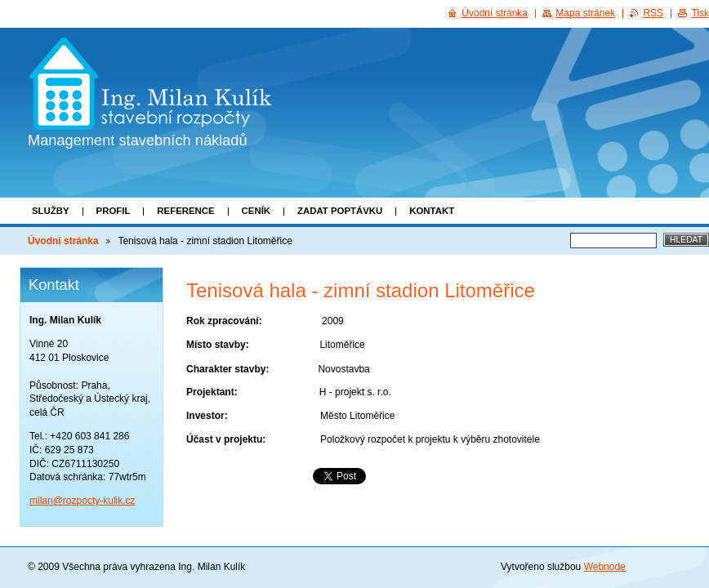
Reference (185, 211)
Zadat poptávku (340, 211)
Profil (114, 211)
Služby (51, 211)
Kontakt (432, 211)
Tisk (700, 13)
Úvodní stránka (63, 241)
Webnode (605, 567)
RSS (653, 13)
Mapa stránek (585, 13)
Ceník (256, 211)
